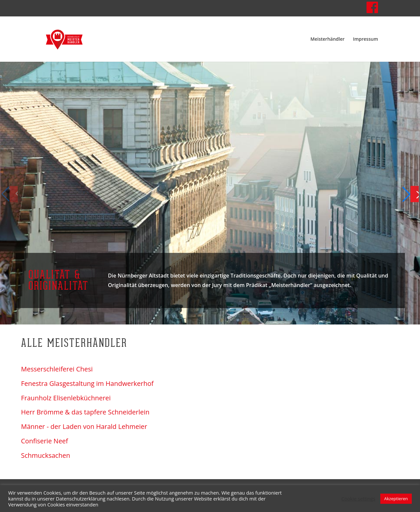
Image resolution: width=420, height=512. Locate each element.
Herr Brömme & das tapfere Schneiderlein (85, 412)
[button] (410, 194)
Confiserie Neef (44, 441)
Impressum (366, 39)
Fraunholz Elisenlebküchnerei (66, 398)
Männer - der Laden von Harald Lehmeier (84, 427)
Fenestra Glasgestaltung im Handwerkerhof (87, 384)
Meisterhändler (327, 39)
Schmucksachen (46, 456)
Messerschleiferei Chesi (57, 369)
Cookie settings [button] (358, 499)
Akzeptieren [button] (396, 499)
